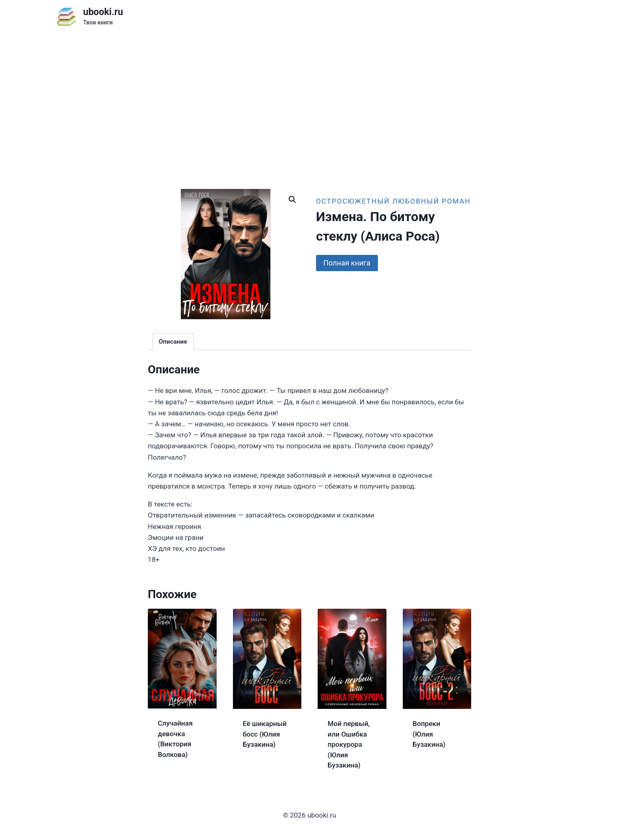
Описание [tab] (173, 342)
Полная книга (347, 263)
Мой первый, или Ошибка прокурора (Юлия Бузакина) (349, 744)
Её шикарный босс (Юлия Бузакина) (265, 734)
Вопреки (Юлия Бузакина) (429, 734)
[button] (292, 200)
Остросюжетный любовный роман (393, 201)
